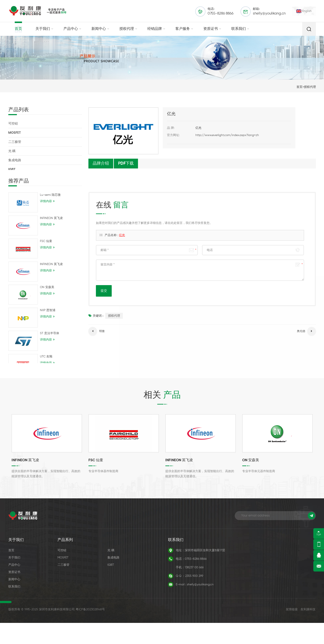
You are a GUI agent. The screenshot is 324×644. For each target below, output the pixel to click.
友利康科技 (308, 631)
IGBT (12, 169)
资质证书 (211, 29)
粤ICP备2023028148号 (90, 631)
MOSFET (15, 133)
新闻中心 (99, 29)
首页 (18, 29)
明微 (102, 331)
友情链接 (292, 631)
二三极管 (15, 142)
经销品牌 (155, 29)
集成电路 (15, 160)
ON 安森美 (47, 291)
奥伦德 (301, 331)
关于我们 (43, 29)
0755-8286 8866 (221, 14)
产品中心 (71, 29)
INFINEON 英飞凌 (51, 222)
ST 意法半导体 (50, 337)
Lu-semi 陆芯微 (50, 199)
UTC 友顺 (46, 361)
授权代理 (127, 29)
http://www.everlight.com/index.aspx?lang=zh (227, 135)
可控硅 (13, 123)
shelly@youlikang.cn (269, 14)
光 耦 (12, 151)
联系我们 (239, 29)
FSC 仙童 (46, 245)
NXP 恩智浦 (48, 314)
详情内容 (46, 205)
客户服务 (183, 29)
